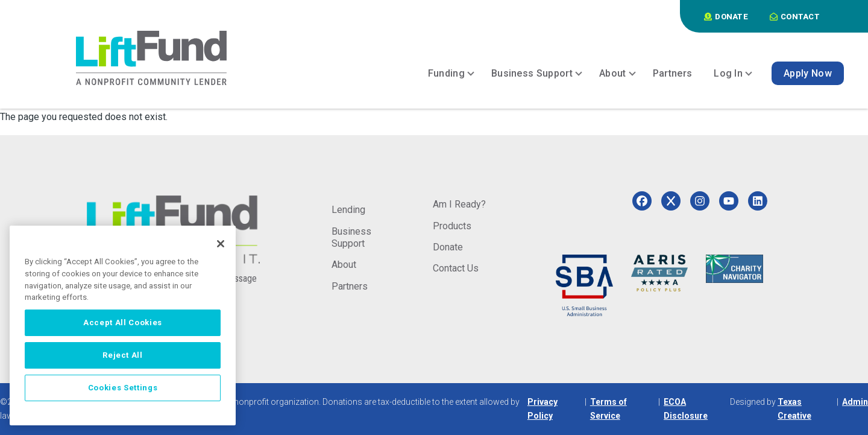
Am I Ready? (459, 204)
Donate (448, 247)
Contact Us (456, 268)
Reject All (123, 355)
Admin (855, 402)
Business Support (351, 237)
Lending (348, 210)
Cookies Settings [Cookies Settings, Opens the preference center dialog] (123, 388)
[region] (123, 325)
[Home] (151, 58)
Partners (350, 286)
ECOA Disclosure (686, 409)
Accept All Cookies (123, 322)
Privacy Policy (542, 409)
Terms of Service (609, 409)
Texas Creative (794, 409)
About (344, 265)
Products (452, 226)
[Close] (221, 244)
